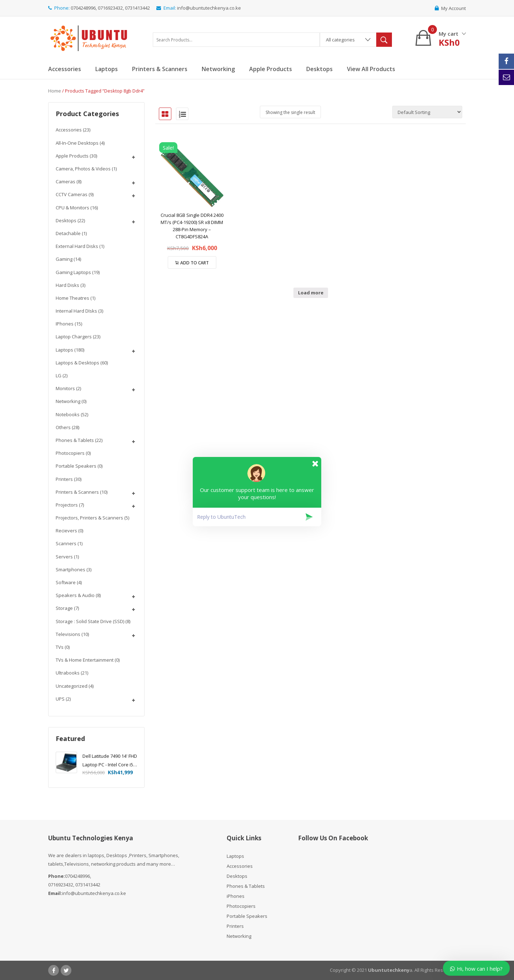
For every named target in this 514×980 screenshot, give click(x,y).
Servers (64, 557)
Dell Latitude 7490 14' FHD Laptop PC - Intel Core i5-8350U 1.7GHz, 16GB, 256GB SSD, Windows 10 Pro (110, 761)
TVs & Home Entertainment (85, 660)
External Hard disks (77, 246)
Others (63, 427)
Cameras (65, 181)
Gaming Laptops (73, 272)
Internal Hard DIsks (76, 311)
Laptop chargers (74, 337)
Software (66, 582)
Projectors (67, 505)
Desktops (66, 220)
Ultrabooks (68, 673)
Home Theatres (72, 298)
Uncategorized (72, 686)
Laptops (64, 350)
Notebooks (68, 414)
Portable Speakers (76, 466)
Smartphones (70, 569)
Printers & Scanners (77, 492)
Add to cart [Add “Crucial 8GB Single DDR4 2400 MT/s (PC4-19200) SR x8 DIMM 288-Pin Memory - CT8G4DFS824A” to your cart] (195, 263)
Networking (68, 401)
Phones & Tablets (75, 440)
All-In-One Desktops (77, 143)
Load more (311, 293)
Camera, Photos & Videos (83, 169)
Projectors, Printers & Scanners (89, 518)
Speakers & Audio (75, 595)
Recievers (66, 531)
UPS (60, 699)
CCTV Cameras (72, 194)
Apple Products (72, 156)
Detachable (68, 233)
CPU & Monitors (72, 208)
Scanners (66, 543)
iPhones (65, 324)
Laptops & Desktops (77, 363)
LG (59, 375)
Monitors (65, 388)
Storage (64, 608)
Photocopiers (70, 453)
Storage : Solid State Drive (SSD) (90, 621)
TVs (60, 647)
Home (55, 91)
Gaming (64, 259)
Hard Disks (67, 285)
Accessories (69, 130)
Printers (64, 479)
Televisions (68, 634)
